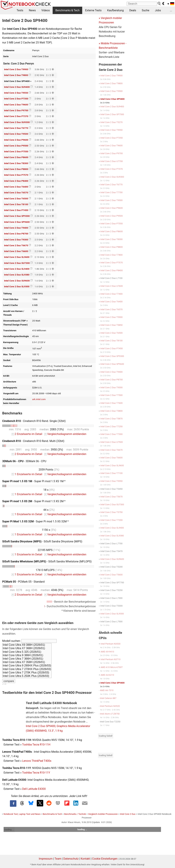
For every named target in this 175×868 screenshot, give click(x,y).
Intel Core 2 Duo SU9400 (17, 87)
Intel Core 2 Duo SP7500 (112, 114)
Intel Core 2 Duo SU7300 (17, 263)
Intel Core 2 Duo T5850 (111, 325)
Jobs (158, 10)
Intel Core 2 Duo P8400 (16, 181)
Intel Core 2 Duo (128, 814)
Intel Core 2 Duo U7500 (112, 442)
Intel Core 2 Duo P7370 (16, 116)
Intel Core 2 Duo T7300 (111, 434)
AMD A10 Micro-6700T (112, 667)
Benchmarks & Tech (67, 10)
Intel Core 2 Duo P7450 (16, 210)
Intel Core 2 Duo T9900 (16, 69)
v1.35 (4, 684)
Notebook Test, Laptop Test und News (22, 814)
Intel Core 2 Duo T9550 (16, 93)
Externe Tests (93, 10)
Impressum (46, 859)
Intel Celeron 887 (108, 698)
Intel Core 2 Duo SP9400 (113, 99)
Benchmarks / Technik (75, 814)
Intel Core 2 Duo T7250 (111, 426)
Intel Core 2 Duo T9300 (16, 240)
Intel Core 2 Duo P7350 (16, 99)
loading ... (9, 830)
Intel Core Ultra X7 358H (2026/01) (27, 662)
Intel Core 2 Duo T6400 (16, 187)
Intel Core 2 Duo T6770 (16, 128)
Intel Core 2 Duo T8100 (16, 204)
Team (58, 859)
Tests (20, 10)
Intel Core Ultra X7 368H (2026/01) (27, 648)
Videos (46, 10)
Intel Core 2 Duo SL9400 (17, 269)
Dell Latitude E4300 (34, 789)
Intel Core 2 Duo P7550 (16, 151)
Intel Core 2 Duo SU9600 (17, 281)
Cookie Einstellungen (105, 859)
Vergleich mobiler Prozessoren (103, 814)
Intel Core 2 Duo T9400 (16, 228)
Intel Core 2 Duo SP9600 (17, 222)
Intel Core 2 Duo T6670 (16, 245)
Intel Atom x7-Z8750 (110, 714)
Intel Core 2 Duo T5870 (111, 419)
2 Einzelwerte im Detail (27, 434)
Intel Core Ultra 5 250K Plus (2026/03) (27, 676)
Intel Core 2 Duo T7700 (111, 192)
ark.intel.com (39, 399)
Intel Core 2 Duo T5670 (111, 497)
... (171, 10)
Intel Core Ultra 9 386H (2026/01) (27, 655)
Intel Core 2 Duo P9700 (16, 110)
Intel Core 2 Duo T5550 (111, 481)
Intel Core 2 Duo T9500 (16, 134)
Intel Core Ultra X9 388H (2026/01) (27, 645)
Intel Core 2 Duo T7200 (111, 520)
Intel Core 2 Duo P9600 (16, 140)
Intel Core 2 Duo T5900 (111, 317)
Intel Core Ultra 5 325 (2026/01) (27, 652)
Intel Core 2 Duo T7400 (111, 294)
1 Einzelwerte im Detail (27, 474)
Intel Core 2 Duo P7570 (16, 175)
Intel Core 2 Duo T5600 (111, 575)
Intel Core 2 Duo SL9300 (17, 286)
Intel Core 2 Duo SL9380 (17, 275)
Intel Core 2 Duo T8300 (16, 163)
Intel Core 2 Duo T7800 (111, 255)
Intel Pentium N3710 (110, 659)
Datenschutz (71, 859)
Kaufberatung (115, 10)
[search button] (159, 4)
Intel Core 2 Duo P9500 (16, 146)
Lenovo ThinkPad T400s (37, 761)
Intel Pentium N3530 (110, 644)
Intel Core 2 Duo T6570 (16, 192)
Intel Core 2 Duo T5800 (111, 411)
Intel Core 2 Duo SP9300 (17, 216)
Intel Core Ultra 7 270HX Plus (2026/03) (27, 669)
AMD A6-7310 (107, 690)
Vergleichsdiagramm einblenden (65, 434)
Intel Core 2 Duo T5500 (111, 91)
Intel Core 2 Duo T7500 (111, 395)
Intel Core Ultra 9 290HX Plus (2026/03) (27, 666)
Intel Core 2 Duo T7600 (111, 403)
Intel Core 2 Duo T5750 (111, 512)
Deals (133, 10)
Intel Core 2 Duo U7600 (112, 286)
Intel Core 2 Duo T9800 (16, 75)
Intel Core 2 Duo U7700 (112, 161)
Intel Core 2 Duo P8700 (16, 234)
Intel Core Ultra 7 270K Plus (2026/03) (27, 673)
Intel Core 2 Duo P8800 (16, 169)
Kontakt (85, 859)
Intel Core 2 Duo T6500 (16, 198)
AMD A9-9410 (107, 652)
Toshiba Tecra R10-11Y (36, 773)
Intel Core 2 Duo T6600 (16, 251)
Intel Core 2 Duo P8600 (16, 157)
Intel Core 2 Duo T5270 (111, 122)
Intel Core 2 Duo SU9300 (17, 122)
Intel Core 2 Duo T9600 (16, 105)
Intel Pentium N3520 (110, 706)
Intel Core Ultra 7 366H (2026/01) (27, 659)
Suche (145, 10)
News (32, 10)
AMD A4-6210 (107, 675)
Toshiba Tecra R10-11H (36, 745)
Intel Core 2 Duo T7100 (111, 473)
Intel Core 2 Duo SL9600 (17, 257)
